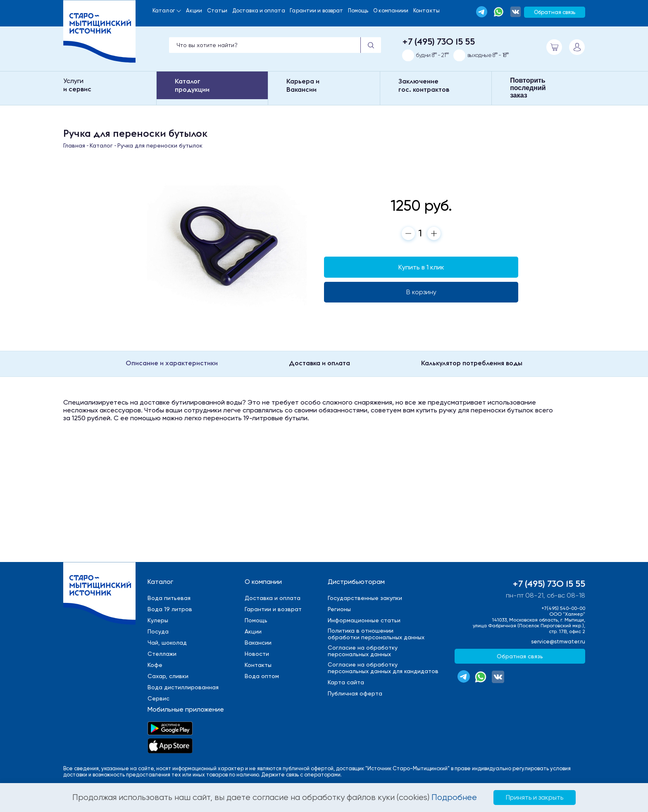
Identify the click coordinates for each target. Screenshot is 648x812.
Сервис (158, 698)
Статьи (217, 11)
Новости (257, 654)
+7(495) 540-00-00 (563, 608)
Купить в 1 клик (421, 267)
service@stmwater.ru (558, 642)
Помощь (358, 11)
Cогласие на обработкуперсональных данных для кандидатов (383, 668)
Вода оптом (262, 676)
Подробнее (454, 797)
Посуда (158, 631)
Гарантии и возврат (316, 11)
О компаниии (391, 11)
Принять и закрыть (535, 797)
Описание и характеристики (172, 363)
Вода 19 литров (170, 609)
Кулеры (158, 620)
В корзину (421, 292)
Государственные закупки (365, 598)
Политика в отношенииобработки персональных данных (376, 634)
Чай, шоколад (167, 643)
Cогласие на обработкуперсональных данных (363, 651)
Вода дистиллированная (183, 687)
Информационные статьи (364, 620)
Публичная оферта (355, 693)
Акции (194, 11)
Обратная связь (555, 12)
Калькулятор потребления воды (472, 363)
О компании (263, 582)
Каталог (164, 11)
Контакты (426, 11)
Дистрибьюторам (356, 582)
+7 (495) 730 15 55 (438, 41)
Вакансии (258, 643)
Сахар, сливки (168, 676)
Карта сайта (346, 682)
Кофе (155, 665)
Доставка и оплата (259, 11)
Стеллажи (162, 654)
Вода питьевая (169, 598)
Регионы (339, 609)
